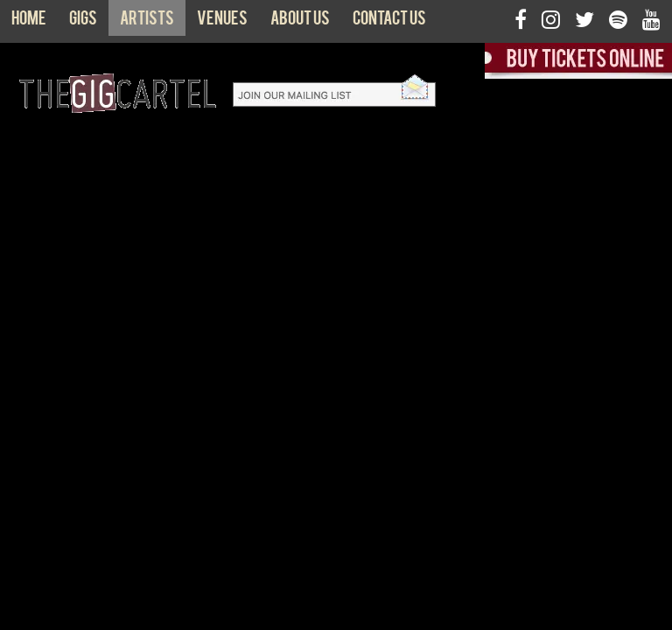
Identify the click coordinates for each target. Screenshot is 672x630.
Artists (147, 22)
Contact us (389, 22)
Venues (222, 22)
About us (300, 22)
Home (29, 22)
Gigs (83, 22)
